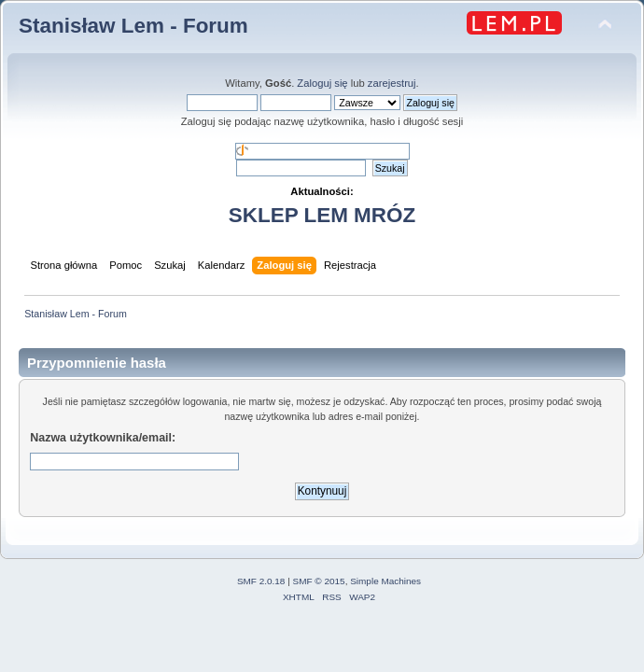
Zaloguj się (322, 83)
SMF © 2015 (319, 581)
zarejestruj (392, 83)
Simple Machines (385, 581)
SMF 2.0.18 (261, 581)
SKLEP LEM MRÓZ (322, 215)
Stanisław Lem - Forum (133, 26)
